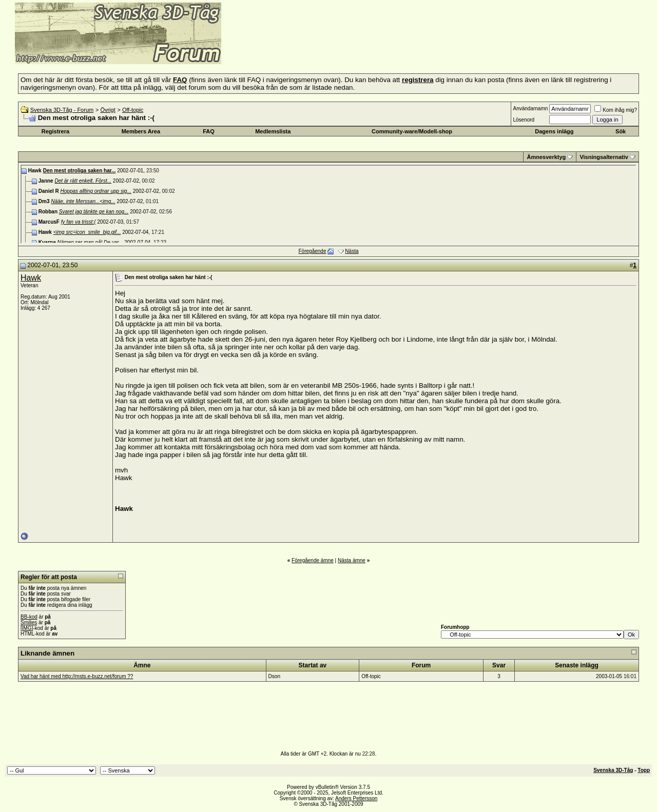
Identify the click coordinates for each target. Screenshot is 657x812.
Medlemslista (273, 131)
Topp (644, 770)
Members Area (141, 131)
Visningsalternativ (604, 157)
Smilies (29, 622)
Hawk (31, 278)
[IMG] (27, 628)
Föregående (313, 251)
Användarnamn (530, 108)
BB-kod (29, 617)
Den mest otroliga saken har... (80, 171)
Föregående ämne (313, 560)
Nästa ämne (352, 560)
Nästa (352, 251)
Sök (621, 131)
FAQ (209, 131)
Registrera (55, 131)
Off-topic (133, 110)
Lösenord (524, 120)
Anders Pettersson (356, 798)
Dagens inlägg (554, 131)
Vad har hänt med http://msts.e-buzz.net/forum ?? (77, 676)
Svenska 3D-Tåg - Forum (62, 110)
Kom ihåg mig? (616, 110)
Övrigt (108, 110)
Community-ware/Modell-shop (412, 131)
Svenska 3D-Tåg (613, 770)
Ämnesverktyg (546, 157)
